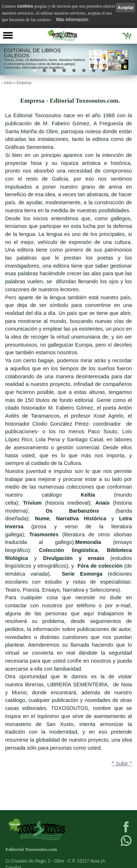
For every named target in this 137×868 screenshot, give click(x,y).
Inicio (8, 83)
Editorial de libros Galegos (32, 53)
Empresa (24, 83)
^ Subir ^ (122, 764)
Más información (72, 20)
